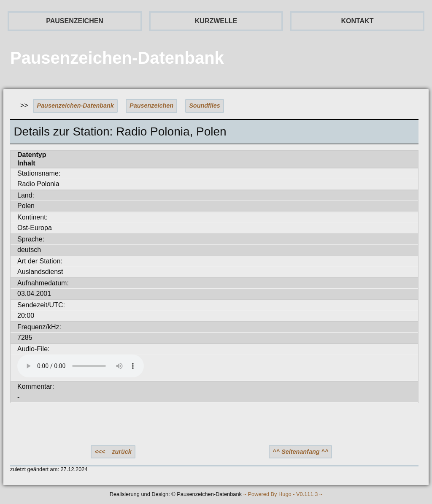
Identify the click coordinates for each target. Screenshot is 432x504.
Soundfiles (205, 106)
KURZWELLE (216, 21)
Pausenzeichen (151, 106)
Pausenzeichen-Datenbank (76, 106)
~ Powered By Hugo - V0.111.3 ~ (283, 495)
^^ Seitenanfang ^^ (300, 452)
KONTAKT (357, 21)
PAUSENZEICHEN (75, 21)
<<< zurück (113, 452)
